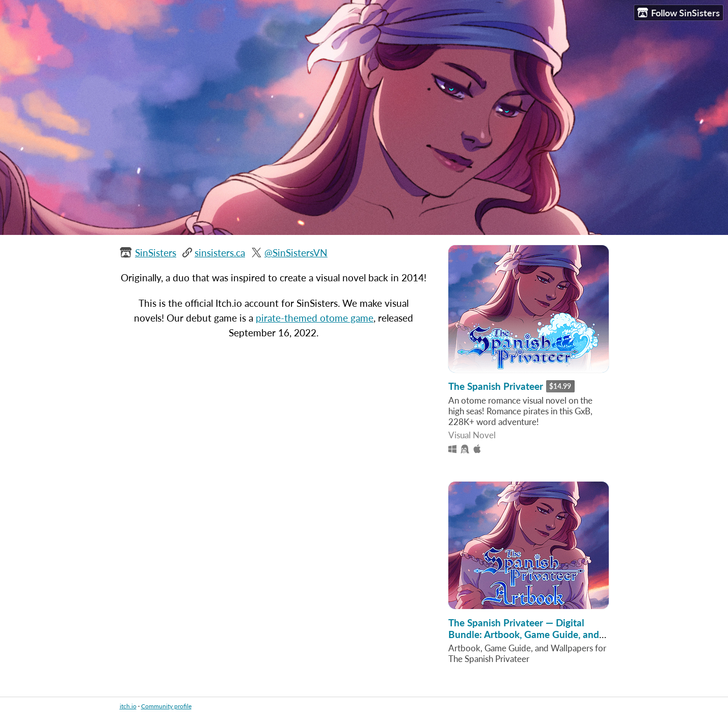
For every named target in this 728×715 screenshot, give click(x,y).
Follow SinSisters (679, 13)
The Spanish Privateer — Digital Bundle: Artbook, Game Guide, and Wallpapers (524, 634)
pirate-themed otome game (315, 318)
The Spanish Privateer (496, 386)
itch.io (128, 706)
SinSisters (156, 253)
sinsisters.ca (220, 253)
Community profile (166, 706)
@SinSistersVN (296, 253)
